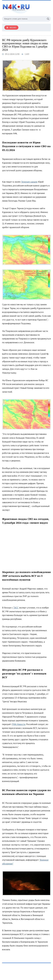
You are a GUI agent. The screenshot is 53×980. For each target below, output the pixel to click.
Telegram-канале (29, 182)
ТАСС (16, 608)
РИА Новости (19, 724)
